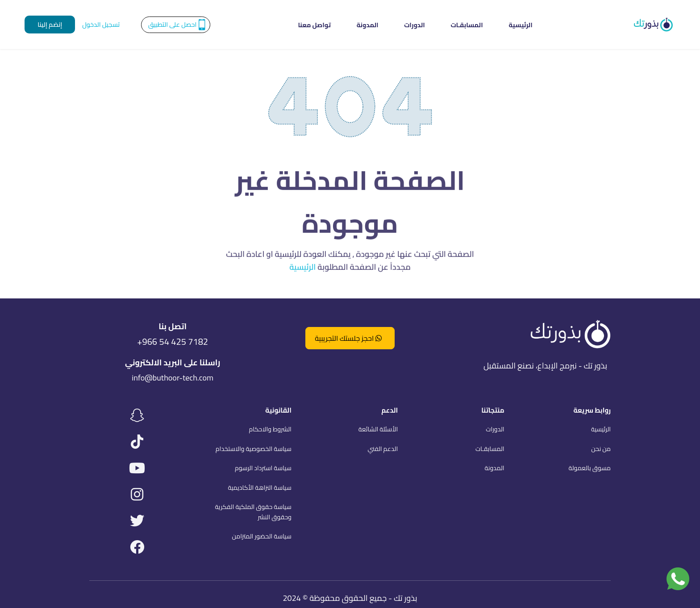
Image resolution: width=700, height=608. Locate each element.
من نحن (601, 449)
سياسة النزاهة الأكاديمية (259, 488)
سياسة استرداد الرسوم (263, 468)
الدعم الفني (383, 449)
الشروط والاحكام (270, 429)
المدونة (384, 25)
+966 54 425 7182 (173, 342)
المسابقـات (450, 25)
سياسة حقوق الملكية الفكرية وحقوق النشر (253, 512)
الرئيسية (487, 25)
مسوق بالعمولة (590, 468)
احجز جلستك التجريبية (348, 338)
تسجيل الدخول (101, 24)
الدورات (415, 25)
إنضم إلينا (50, 24)
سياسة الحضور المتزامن (261, 536)
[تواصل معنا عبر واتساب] (678, 579)
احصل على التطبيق (172, 24)
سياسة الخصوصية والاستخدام (254, 449)
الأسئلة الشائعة (378, 429)
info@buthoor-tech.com (173, 378)
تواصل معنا (348, 25)
